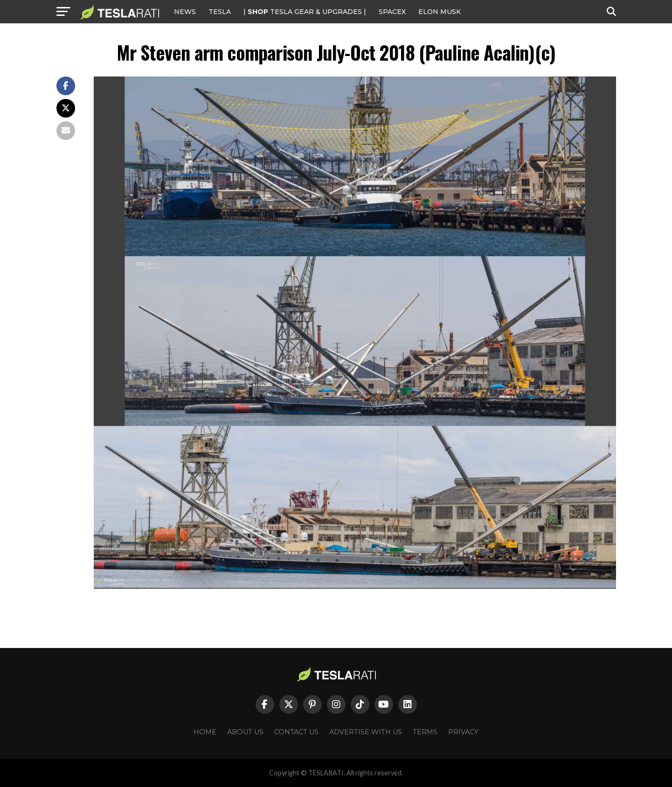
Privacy (463, 732)
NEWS (185, 12)
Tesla (220, 12)
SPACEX (392, 12)
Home (205, 732)
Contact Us (296, 732)
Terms (425, 732)
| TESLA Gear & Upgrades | (305, 12)
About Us (245, 732)
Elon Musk (440, 12)
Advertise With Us (366, 732)
